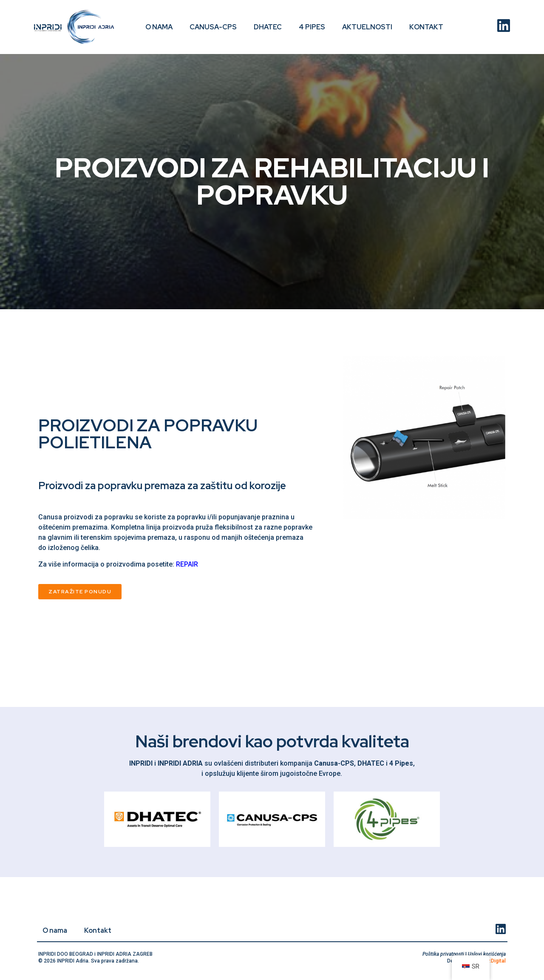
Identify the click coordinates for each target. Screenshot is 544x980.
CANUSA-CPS (213, 27)
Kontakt (426, 27)
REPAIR (187, 564)
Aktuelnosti (367, 27)
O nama (159, 27)
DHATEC (268, 27)
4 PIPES (312, 27)
